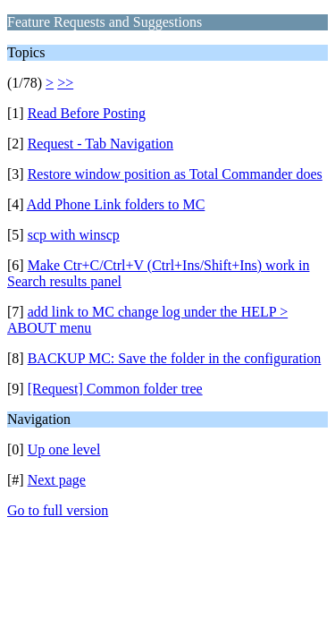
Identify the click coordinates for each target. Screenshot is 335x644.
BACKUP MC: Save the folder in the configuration (175, 358)
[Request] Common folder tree (115, 389)
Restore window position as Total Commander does (175, 174)
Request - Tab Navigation (100, 144)
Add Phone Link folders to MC (116, 204)
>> (65, 83)
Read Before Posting (87, 113)
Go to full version (58, 510)
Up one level (64, 449)
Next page (57, 480)
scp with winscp (74, 235)
